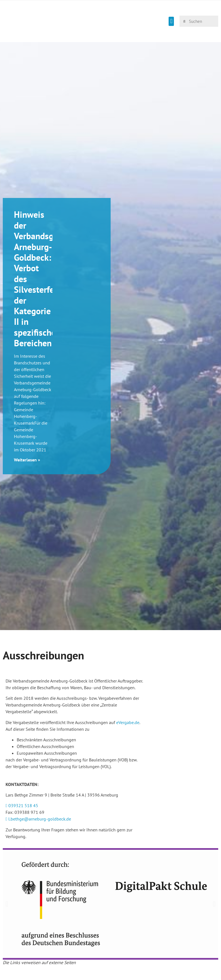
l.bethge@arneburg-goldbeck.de (38, 819)
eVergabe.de (128, 722)
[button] (171, 21)
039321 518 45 (22, 805)
